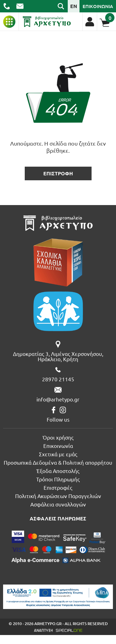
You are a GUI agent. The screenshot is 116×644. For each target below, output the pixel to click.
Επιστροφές (58, 487)
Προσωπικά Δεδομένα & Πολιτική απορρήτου (58, 462)
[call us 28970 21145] (7, 6)
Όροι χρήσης (58, 437)
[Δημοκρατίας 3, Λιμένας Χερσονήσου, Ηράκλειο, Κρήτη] (58, 351)
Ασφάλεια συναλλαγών (58, 504)
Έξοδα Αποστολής (58, 471)
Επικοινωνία (58, 446)
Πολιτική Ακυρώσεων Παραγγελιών (58, 496)
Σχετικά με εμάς (58, 454)
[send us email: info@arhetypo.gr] (20, 6)
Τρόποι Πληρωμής (58, 479)
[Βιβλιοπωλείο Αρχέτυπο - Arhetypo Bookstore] (47, 22)
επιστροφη (58, 173)
